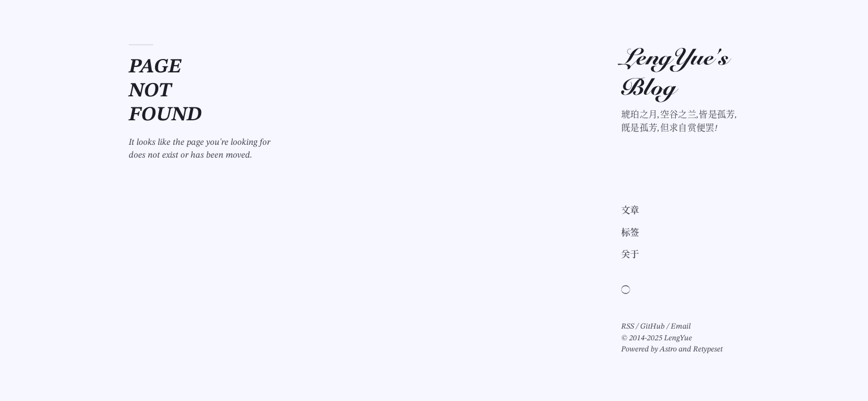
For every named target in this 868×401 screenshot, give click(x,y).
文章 (630, 211)
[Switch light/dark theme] (626, 290)
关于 (630, 255)
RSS (628, 326)
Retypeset (708, 349)
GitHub (652, 326)
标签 (630, 233)
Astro (668, 349)
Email (681, 326)
